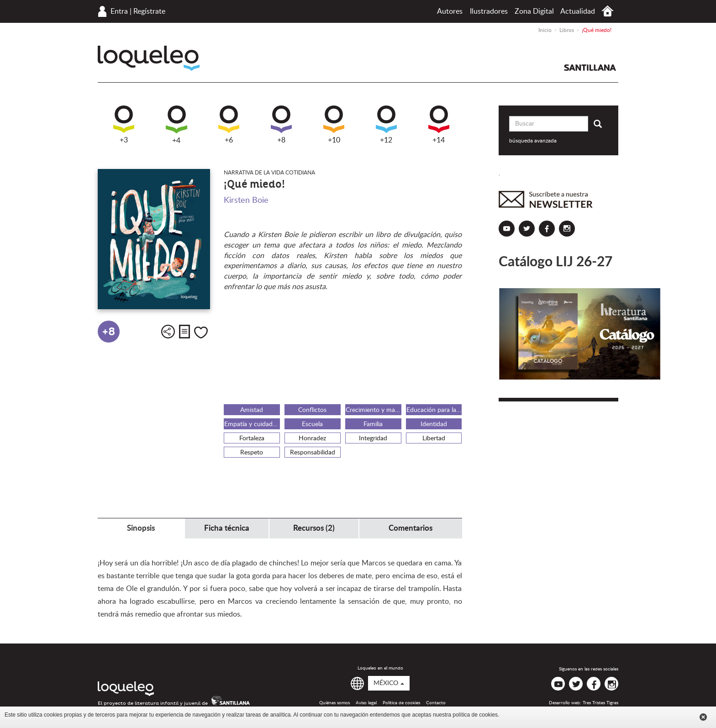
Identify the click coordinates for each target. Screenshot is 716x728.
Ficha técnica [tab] (227, 528)
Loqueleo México (149, 58)
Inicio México (608, 11)
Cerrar (703, 717)
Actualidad (578, 11)
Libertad (434, 438)
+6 (229, 125)
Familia (373, 424)
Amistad (252, 410)
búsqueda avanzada (533, 141)
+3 (124, 125)
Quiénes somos (334, 703)
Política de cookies (401, 703)
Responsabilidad (313, 453)
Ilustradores (489, 11)
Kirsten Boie (246, 200)
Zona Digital (534, 11)
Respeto (252, 453)
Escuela (312, 424)
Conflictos (312, 410)
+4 (176, 125)
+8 (281, 125)
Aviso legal (366, 703)
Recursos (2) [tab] (314, 528)
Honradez (312, 438)
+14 (439, 125)
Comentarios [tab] (411, 528)
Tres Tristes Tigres (600, 703)
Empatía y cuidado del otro (252, 424)
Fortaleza (252, 438)
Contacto (436, 703)
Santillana (590, 68)
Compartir (168, 332)
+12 (386, 125)
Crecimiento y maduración (374, 410)
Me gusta (201, 332)
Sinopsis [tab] (141, 528)
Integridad (373, 438)
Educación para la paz (434, 410)
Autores (450, 11)
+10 (334, 125)
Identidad (434, 424)
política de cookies (475, 715)
